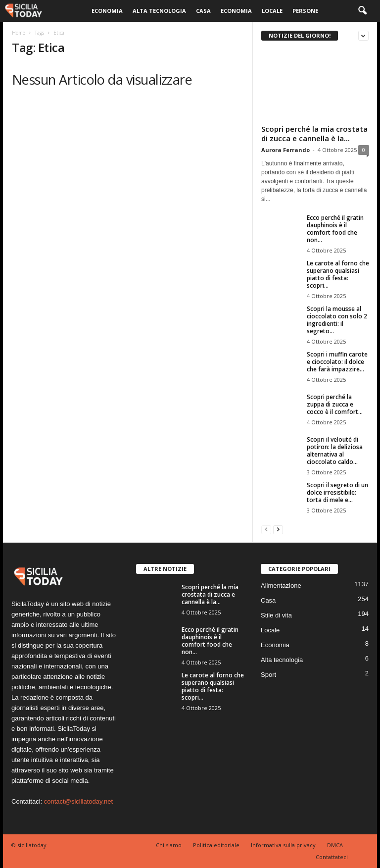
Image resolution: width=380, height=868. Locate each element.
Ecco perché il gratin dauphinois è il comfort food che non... (335, 229)
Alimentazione (281, 586)
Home (19, 33)
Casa (203, 11)
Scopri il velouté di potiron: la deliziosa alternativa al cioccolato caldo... (335, 451)
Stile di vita (276, 615)
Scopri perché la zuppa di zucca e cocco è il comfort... (335, 404)
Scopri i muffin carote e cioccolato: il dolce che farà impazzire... (337, 362)
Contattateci (332, 857)
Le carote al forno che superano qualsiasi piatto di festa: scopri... (338, 274)
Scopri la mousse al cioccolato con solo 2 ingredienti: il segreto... (337, 320)
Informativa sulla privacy (283, 845)
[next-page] (278, 529)
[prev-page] (266, 529)
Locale (272, 11)
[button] (362, 11)
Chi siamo (169, 845)
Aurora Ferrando (285, 150)
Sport (268, 675)
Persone (305, 11)
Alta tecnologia (159, 11)
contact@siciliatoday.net (78, 801)
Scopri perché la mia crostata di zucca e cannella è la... (314, 133)
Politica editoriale (216, 845)
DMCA (335, 845)
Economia (107, 11)
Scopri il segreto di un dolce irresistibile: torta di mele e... (337, 492)
